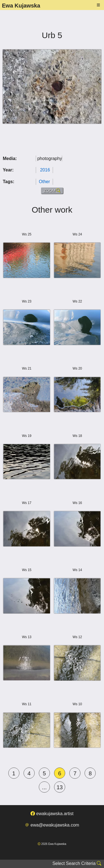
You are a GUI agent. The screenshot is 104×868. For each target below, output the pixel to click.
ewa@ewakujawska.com (52, 825)
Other (44, 182)
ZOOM (52, 191)
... (45, 787)
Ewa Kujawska (21, 6)
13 (60, 787)
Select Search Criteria (77, 863)
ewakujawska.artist (52, 814)
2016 (45, 170)
